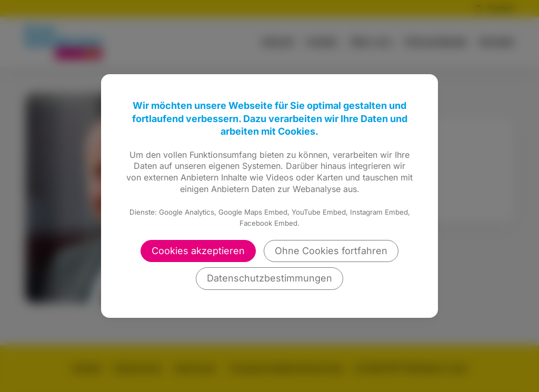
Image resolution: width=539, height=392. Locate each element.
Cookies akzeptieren (198, 251)
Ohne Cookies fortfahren (331, 251)
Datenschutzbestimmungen (269, 278)
